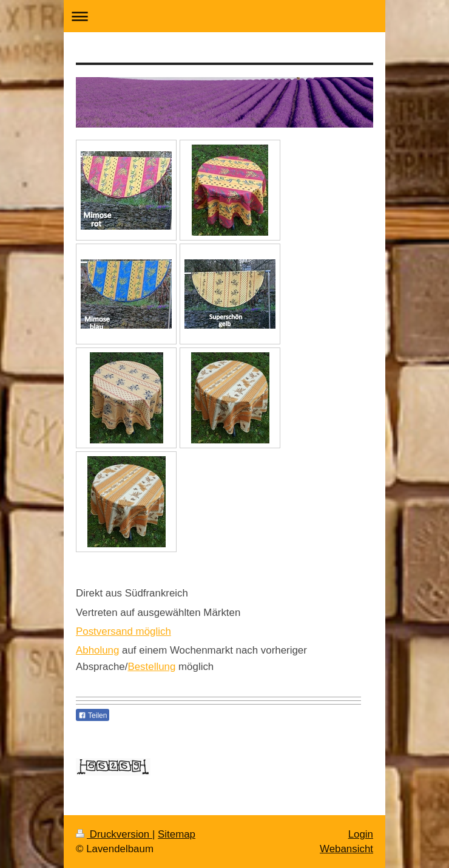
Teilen (93, 716)
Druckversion (114, 834)
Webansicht (346, 849)
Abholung (97, 650)
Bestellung (151, 667)
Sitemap (177, 834)
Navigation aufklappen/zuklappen (224, 16)
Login (361, 834)
